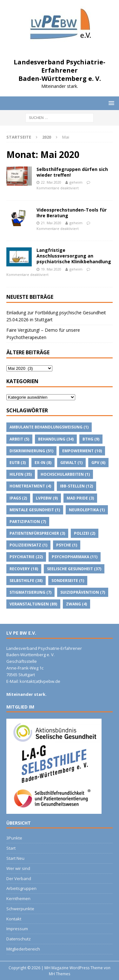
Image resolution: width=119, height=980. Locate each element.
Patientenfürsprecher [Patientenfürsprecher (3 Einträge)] (37, 533)
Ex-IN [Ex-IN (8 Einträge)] (43, 463)
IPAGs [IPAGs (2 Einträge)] (18, 498)
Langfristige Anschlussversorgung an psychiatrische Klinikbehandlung (74, 256)
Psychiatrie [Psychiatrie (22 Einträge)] (26, 557)
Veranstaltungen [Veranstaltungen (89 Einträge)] (33, 604)
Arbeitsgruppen (21, 888)
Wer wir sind (18, 868)
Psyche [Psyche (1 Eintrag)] (67, 545)
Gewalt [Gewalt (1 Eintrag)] (71, 463)
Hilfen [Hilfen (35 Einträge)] (21, 474)
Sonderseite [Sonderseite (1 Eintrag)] (68, 581)
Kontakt (14, 919)
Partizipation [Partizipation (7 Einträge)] (28, 522)
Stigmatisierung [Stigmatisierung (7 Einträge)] (30, 592)
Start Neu (15, 858)
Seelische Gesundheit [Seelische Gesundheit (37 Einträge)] (74, 569)
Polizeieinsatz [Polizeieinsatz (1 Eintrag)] (28, 545)
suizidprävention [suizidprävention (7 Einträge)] (83, 592)
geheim (76, 182)
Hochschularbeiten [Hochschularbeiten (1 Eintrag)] (65, 474)
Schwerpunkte (20, 909)
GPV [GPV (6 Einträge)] (98, 463)
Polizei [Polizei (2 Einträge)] (85, 533)
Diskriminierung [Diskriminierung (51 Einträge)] (31, 451)
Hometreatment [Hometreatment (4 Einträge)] (30, 486)
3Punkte (14, 838)
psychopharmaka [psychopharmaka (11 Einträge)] (75, 557)
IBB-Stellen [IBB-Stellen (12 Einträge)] (76, 486)
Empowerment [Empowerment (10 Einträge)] (82, 451)
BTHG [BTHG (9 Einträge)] (91, 439)
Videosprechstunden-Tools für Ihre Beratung (72, 213)
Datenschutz (19, 939)
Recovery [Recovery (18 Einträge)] (24, 569)
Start (11, 848)
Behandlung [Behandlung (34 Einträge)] (56, 439)
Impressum (17, 929)
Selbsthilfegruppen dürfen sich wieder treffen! (72, 172)
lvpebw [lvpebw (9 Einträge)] (47, 498)
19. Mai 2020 (51, 269)
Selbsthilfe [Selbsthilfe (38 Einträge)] (26, 581)
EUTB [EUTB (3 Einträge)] (18, 463)
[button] (110, 103)
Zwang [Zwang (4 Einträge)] (76, 604)
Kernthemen (18, 898)
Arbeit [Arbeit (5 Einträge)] (19, 439)
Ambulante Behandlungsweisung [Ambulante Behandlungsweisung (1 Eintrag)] (49, 427)
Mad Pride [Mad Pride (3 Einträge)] (80, 498)
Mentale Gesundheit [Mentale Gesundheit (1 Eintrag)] (35, 510)
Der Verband (19, 879)
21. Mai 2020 (51, 223)
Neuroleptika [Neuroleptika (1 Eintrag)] (87, 510)
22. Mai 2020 (51, 182)
